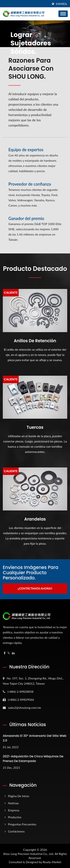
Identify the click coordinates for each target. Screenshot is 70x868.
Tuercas (35, 427)
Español (62, 4)
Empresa (14, 810)
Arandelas (35, 519)
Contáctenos (16, 831)
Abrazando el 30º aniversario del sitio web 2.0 (35, 738)
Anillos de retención (35, 341)
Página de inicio (19, 796)
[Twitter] (9, 653)
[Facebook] (5, 653)
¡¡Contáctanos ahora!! (35, 588)
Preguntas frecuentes (22, 824)
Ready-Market (52, 862)
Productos (15, 817)
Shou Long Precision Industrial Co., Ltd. (29, 854)
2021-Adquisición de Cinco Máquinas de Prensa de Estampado (33, 759)
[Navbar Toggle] (63, 14)
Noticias (13, 803)
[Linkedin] (13, 653)
